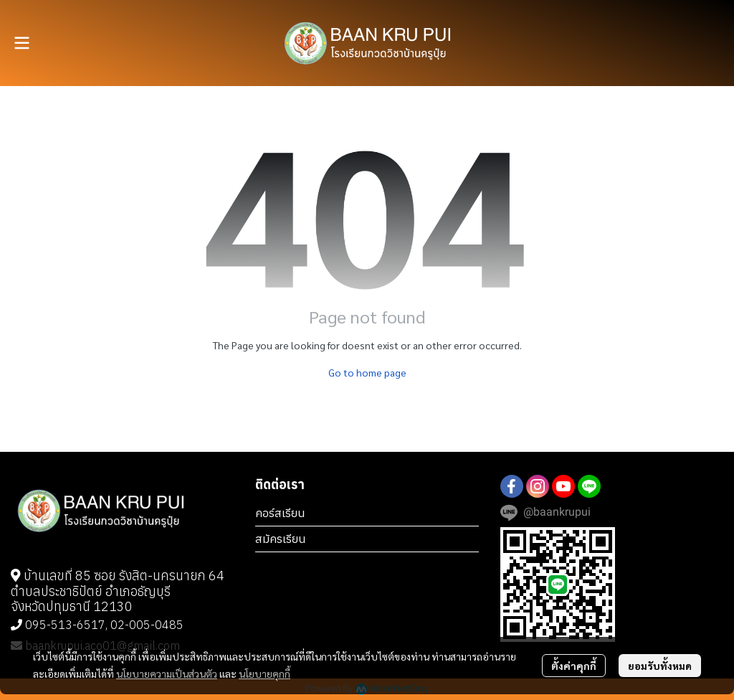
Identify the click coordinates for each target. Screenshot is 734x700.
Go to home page (367, 372)
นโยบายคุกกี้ (264, 673)
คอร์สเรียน (280, 513)
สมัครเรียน (281, 539)
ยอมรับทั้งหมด (660, 666)
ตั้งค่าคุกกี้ (574, 666)
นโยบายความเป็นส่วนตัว (167, 673)
